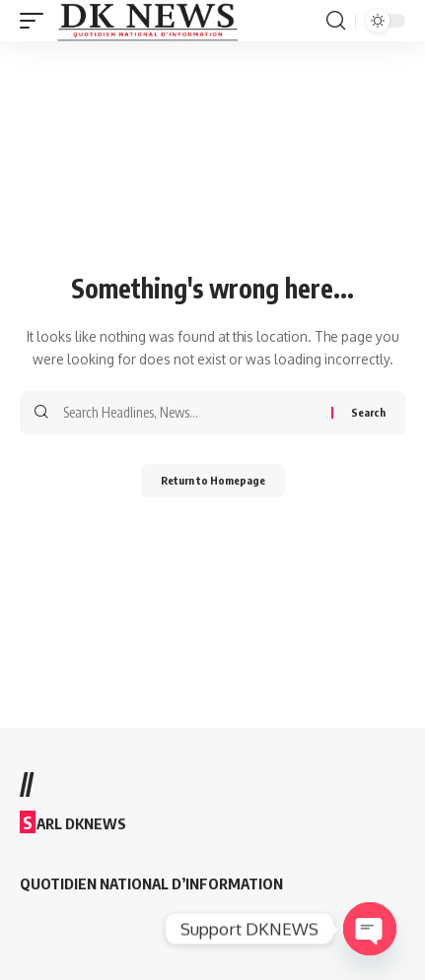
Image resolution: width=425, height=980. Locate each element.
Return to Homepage (213, 480)
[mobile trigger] (36, 21)
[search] (336, 21)
